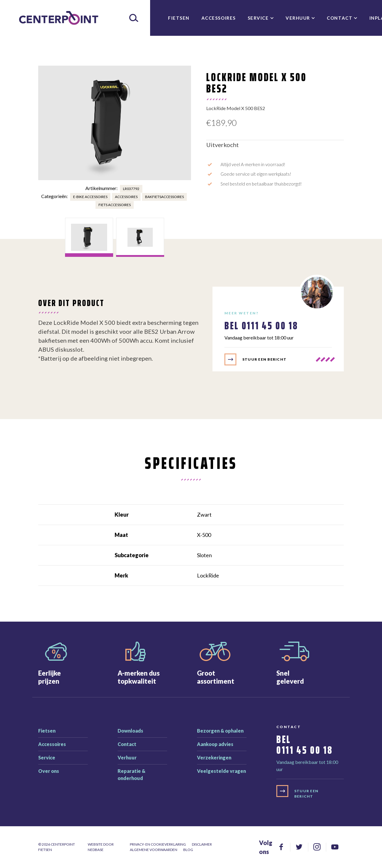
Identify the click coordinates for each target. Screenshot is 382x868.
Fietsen (179, 18)
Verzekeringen (214, 757)
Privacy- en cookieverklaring (158, 844)
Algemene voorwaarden (154, 850)
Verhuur (298, 18)
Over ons (49, 771)
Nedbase (96, 850)
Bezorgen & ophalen (220, 731)
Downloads (130, 731)
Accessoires (219, 18)
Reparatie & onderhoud (131, 774)
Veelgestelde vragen (221, 771)
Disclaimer (202, 844)
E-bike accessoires (90, 197)
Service (258, 18)
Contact (340, 18)
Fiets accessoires (115, 205)
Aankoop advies (215, 744)
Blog (188, 850)
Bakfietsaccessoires (164, 197)
